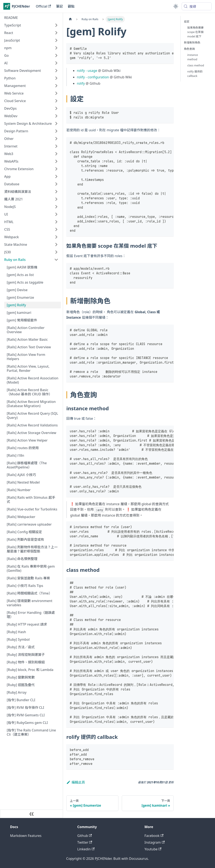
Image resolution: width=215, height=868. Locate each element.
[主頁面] (70, 19)
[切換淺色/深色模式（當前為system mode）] (176, 6)
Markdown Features (26, 836)
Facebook (154, 836)
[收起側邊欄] (31, 814)
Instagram (155, 842)
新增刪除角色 (192, 42)
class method (196, 65)
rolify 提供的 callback (195, 74)
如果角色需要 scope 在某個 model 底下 (195, 32)
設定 (187, 21)
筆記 (59, 6)
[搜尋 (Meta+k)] (197, 6)
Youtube (153, 849)
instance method (193, 57)
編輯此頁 (76, 782)
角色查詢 (189, 49)
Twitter (85, 842)
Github (85, 836)
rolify (81, 83)
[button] (31, 25)
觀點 (71, 6)
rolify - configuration (93, 77)
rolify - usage (87, 71)
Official (43, 6)
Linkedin (86, 849)
